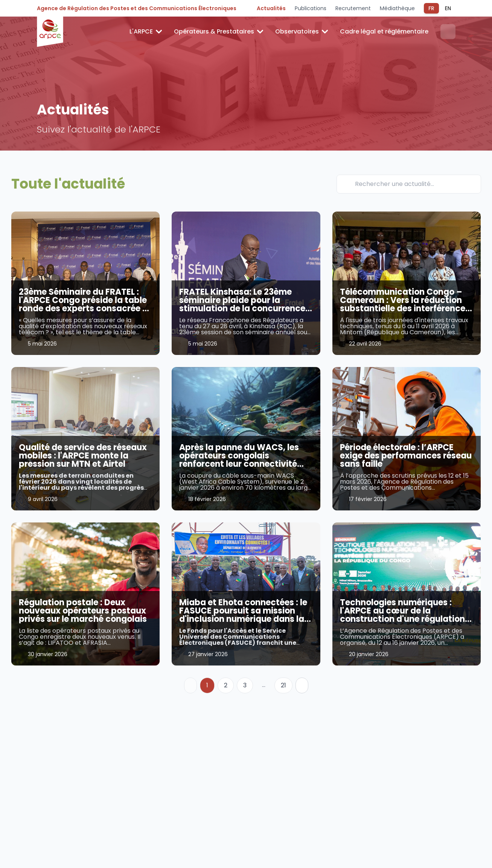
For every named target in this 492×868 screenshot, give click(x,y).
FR (431, 8)
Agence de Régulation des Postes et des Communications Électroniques (137, 8)
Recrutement (353, 8)
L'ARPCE (146, 31)
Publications (311, 8)
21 (283, 685)
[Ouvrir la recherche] (448, 32)
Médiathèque (397, 8)
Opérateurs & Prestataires (219, 31)
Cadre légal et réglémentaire (384, 31)
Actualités (271, 8)
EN (448, 8)
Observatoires (302, 31)
